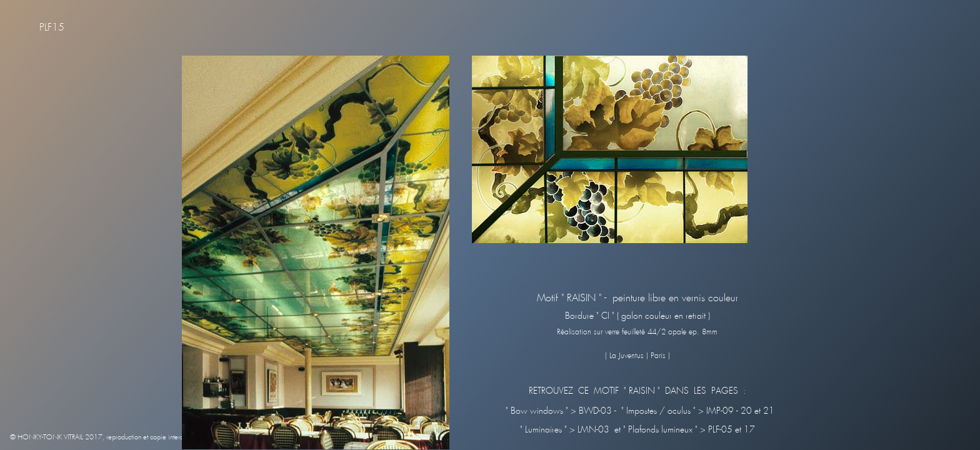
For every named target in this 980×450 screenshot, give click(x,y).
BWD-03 (597, 411)
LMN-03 (592, 430)
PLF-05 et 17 (730, 430)
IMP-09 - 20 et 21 (739, 411)
